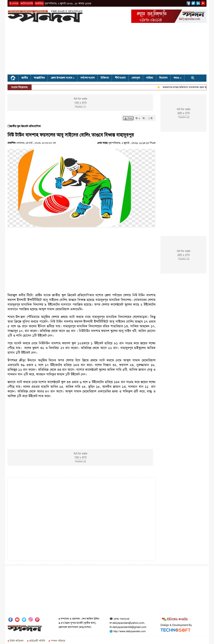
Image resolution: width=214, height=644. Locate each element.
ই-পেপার (14, 3)
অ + (138, 118)
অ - (145, 118)
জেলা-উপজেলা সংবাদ (62, 78)
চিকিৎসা (105, 78)
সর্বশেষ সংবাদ (88, 78)
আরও (176, 78)
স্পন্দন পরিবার (57, 641)
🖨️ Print (128, 118)
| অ (151, 118)
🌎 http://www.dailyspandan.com (128, 631)
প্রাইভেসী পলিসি (36, 641)
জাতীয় (25, 78)
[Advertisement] (107, 50)
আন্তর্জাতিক (39, 78)
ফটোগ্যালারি (27, 3)
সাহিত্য (150, 78)
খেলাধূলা (136, 78)
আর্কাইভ (39, 3)
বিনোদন (163, 78)
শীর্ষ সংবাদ (120, 78)
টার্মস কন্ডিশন (16, 641)
